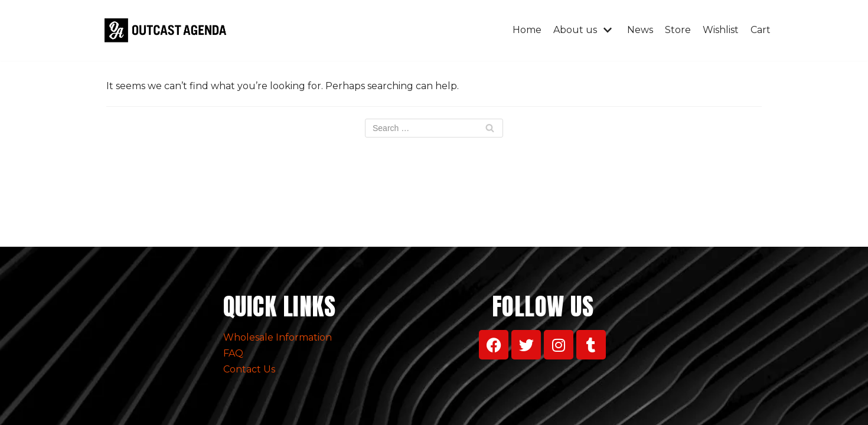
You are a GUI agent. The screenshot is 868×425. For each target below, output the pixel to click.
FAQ (233, 353)
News (640, 30)
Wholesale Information (278, 337)
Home (527, 30)
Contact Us (249, 369)
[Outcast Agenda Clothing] (168, 30)
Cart (761, 30)
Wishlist (721, 30)
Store (678, 30)
